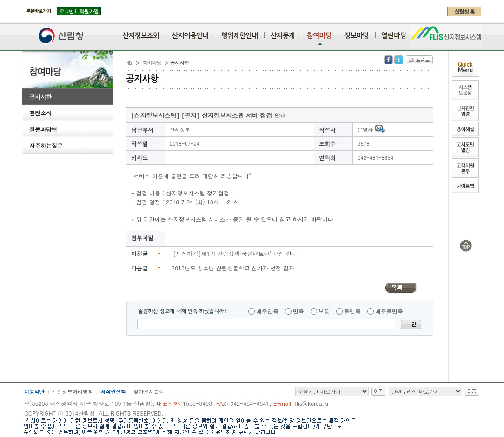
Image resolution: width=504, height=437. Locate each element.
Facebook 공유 (388, 60)
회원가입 (89, 11)
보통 (324, 311)
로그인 (66, 11)
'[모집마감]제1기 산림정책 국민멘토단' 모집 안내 (234, 253)
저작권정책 (113, 392)
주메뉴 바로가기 (24, 20)
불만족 (352, 311)
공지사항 (40, 97)
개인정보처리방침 (73, 392)
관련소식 (40, 113)
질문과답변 (43, 129)
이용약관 (34, 392)
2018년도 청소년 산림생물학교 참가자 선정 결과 (233, 268)
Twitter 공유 (399, 60)
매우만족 (267, 311)
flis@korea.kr (312, 403)
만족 (298, 311)
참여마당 (152, 63)
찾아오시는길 (149, 392)
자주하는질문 (46, 145)
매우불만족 (389, 311)
